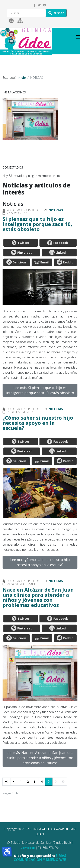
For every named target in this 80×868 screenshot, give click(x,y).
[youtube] (45, 5)
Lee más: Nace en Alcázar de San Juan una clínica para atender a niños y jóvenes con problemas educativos (40, 758)
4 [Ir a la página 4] (42, 781)
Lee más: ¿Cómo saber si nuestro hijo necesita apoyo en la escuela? (40, 562)
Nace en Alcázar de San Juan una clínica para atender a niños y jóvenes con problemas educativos (38, 597)
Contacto (28, 848)
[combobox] (26, 13)
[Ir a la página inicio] (6, 782)
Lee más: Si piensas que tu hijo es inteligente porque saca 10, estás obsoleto (40, 390)
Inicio (22, 78)
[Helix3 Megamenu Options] (78, 37)
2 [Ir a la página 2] (28, 781)
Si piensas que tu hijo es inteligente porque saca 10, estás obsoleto (37, 224)
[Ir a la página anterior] (14, 782)
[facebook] (35, 5)
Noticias (56, 210)
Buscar (56, 13)
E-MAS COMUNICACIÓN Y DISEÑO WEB (40, 858)
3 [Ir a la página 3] (35, 781)
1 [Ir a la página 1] (21, 781)
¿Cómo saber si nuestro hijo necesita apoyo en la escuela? (38, 423)
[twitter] (39, 5)
